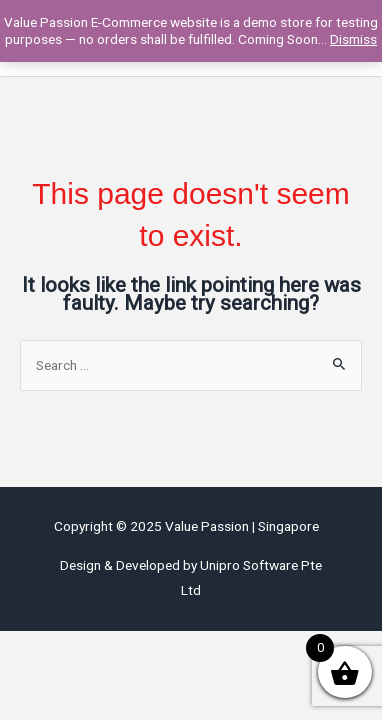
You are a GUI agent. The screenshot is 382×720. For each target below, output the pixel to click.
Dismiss (353, 39)
